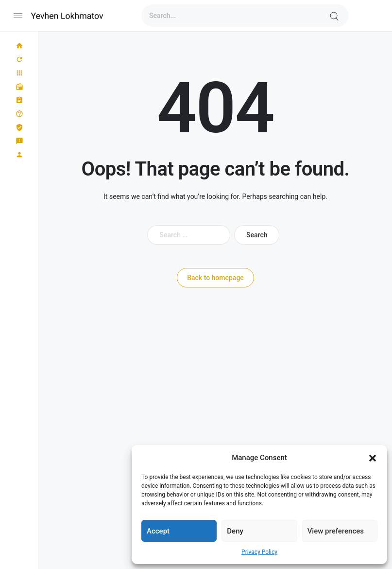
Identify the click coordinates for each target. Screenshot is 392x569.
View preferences (336, 531)
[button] (373, 458)
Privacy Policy (259, 552)
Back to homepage (215, 278)
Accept (158, 531)
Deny (235, 531)
